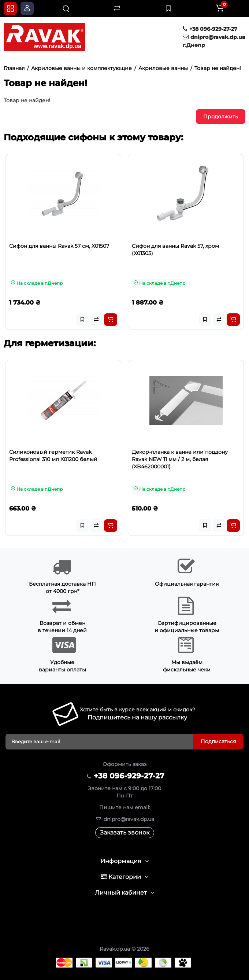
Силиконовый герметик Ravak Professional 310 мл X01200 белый (176, 456)
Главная (14, 68)
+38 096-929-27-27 (210, 29)
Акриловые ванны (163, 68)
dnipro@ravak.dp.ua (214, 37)
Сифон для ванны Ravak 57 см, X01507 (59, 246)
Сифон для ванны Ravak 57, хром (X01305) (175, 250)
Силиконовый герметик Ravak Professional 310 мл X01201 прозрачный (60, 456)
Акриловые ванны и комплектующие (81, 68)
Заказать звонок (125, 832)
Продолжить (221, 117)
